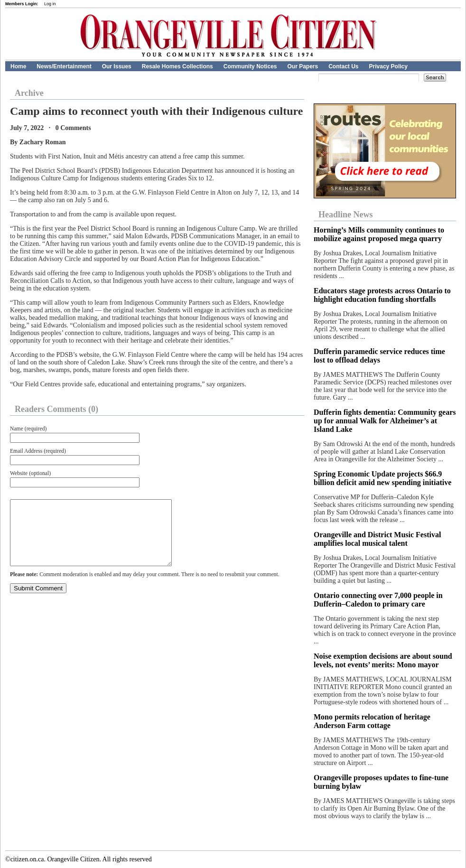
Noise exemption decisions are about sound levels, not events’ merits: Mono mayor (383, 660)
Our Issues (117, 66)
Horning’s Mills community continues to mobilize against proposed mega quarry (379, 234)
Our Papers (303, 66)
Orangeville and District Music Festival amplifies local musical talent (377, 539)
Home (18, 66)
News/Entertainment (64, 66)
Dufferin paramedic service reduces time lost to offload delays (379, 356)
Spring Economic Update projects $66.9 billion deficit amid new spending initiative (382, 478)
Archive (29, 93)
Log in (50, 4)
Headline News (346, 215)
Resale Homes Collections (177, 66)
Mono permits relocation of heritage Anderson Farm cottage (372, 721)
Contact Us (343, 66)
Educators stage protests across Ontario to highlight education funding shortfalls (382, 295)
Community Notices (250, 66)
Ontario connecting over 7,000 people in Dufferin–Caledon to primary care (378, 600)
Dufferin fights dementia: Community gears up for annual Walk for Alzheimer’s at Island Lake (385, 421)
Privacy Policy (388, 66)
